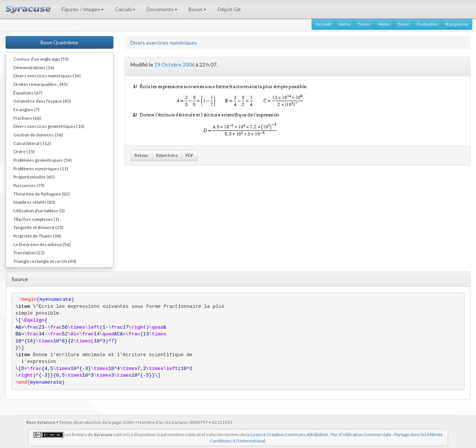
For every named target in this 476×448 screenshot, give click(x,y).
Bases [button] (197, 9)
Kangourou (457, 24)
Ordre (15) (24, 151)
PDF (190, 155)
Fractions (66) (27, 118)
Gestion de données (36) (38, 135)
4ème (384, 24)
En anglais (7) (26, 109)
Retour (141, 155)
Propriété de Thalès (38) (37, 236)
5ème (364, 24)
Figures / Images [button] (83, 9)
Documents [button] (162, 9)
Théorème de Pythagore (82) (42, 194)
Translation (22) (29, 252)
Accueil (323, 24)
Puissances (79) (29, 185)
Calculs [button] (125, 9)
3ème (403, 24)
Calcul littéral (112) (32, 143)
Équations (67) (28, 93)
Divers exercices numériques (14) (47, 75)
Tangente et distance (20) (38, 227)
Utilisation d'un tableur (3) (39, 210)
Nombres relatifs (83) (34, 202)
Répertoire (167, 155)
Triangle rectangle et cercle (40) (45, 261)
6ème (344, 24)
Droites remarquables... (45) (41, 84)
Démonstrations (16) (34, 67)
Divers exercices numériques (164, 43)
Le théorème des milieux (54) (42, 244)
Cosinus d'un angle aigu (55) (41, 59)
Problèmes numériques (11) (41, 168)
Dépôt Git (229, 9)
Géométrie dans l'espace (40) (42, 101)
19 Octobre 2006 (174, 65)
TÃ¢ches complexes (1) (36, 219)
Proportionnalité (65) (34, 177)
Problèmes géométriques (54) (43, 160)
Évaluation (428, 24)
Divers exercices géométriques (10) (49, 126)
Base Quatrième (59, 42)
